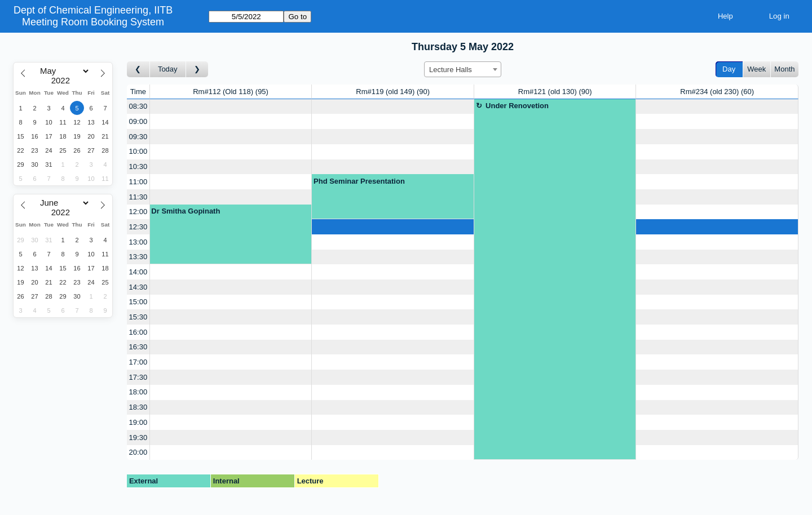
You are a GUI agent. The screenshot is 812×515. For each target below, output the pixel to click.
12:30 (138, 227)
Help (725, 16)
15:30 (138, 317)
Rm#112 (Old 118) (231, 92)
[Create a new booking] (231, 107)
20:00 (138, 452)
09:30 (138, 137)
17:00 (138, 362)
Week (756, 69)
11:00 (138, 182)
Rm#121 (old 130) (555, 92)
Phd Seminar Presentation (359, 181)
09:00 (138, 121)
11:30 (138, 197)
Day (729, 69)
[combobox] (463, 69)
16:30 (138, 347)
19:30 (138, 438)
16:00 (138, 332)
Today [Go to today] (168, 69)
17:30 (138, 377)
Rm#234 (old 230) (717, 92)
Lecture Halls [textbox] (451, 70)
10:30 (138, 167)
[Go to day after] (197, 70)
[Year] (63, 81)
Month (784, 69)
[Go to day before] (138, 70)
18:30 (138, 407)
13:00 (138, 242)
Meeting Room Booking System (93, 22)
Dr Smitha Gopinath (186, 211)
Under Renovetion (517, 106)
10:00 (138, 151)
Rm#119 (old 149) (393, 92)
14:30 (138, 287)
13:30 (138, 257)
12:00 (138, 212)
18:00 (138, 392)
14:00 (138, 272)
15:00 (138, 302)
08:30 (138, 106)
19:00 (138, 422)
